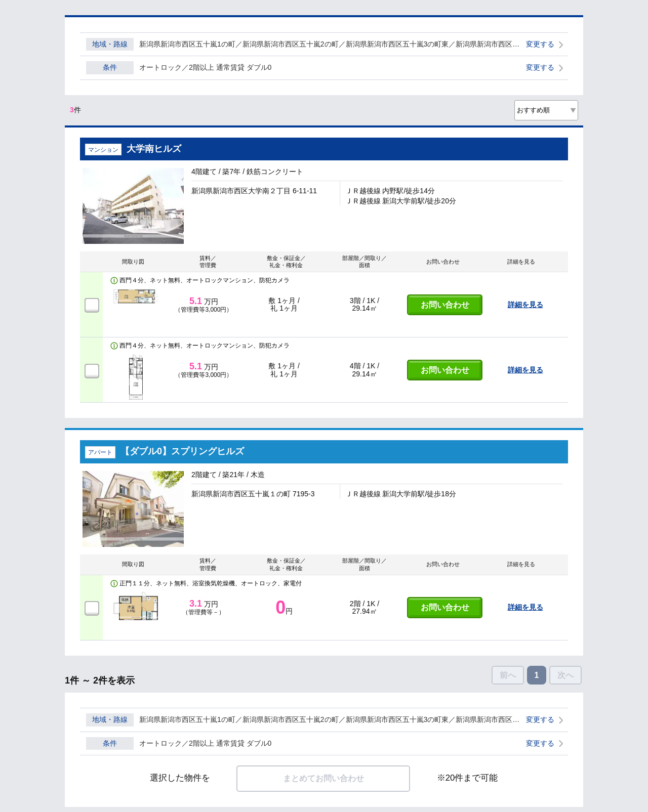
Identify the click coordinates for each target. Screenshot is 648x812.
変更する (540, 44)
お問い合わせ (445, 305)
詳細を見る (525, 305)
